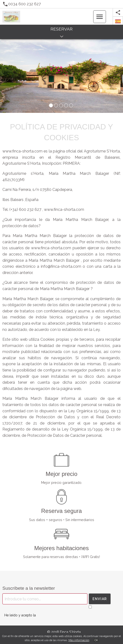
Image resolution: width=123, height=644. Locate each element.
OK (96, 640)
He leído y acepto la (20, 615)
